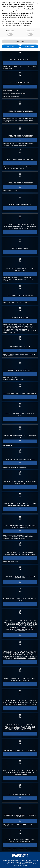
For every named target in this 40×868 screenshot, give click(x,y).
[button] (37, 3)
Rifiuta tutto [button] (11, 46)
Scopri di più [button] (20, 41)
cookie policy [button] (30, 9)
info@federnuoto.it (8, 864)
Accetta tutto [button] (29, 46)
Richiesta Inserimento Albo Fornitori (13, 379)
